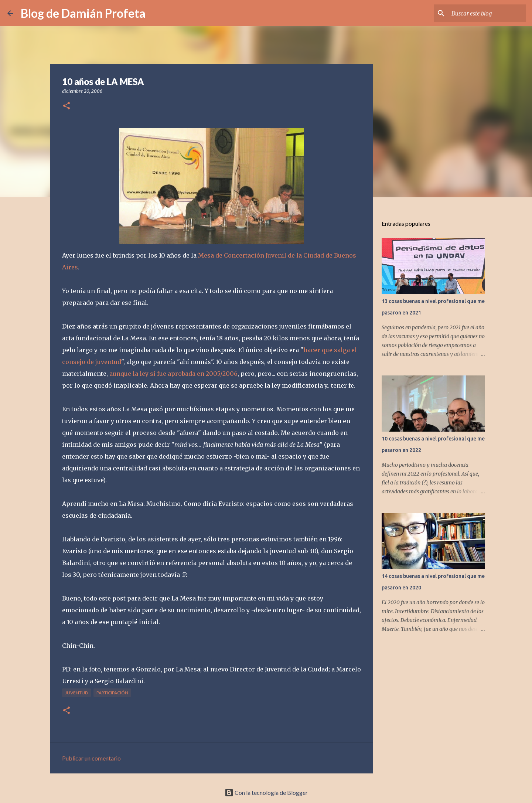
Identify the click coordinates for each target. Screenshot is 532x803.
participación (112, 693)
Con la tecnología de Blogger (266, 792)
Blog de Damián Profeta (83, 13)
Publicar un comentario (91, 758)
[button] (66, 106)
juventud (76, 693)
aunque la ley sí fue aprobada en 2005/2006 (173, 374)
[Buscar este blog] (487, 13)
